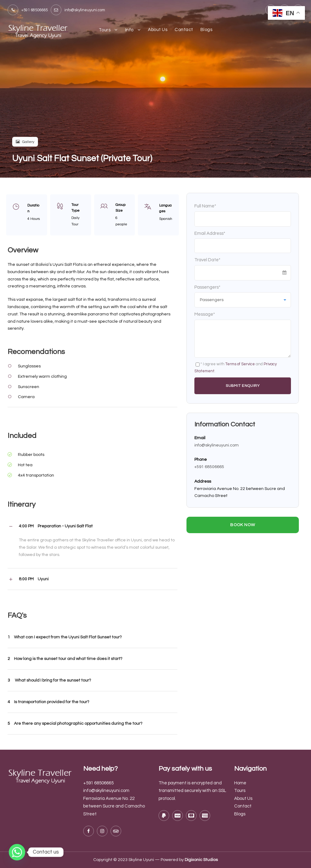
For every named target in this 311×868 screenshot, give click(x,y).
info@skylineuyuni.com (217, 445)
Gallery (25, 142)
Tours (105, 30)
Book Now (243, 525)
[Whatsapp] (17, 852)
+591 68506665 (209, 467)
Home (240, 783)
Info (129, 30)
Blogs (207, 30)
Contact (184, 30)
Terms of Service (240, 364)
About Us (158, 30)
